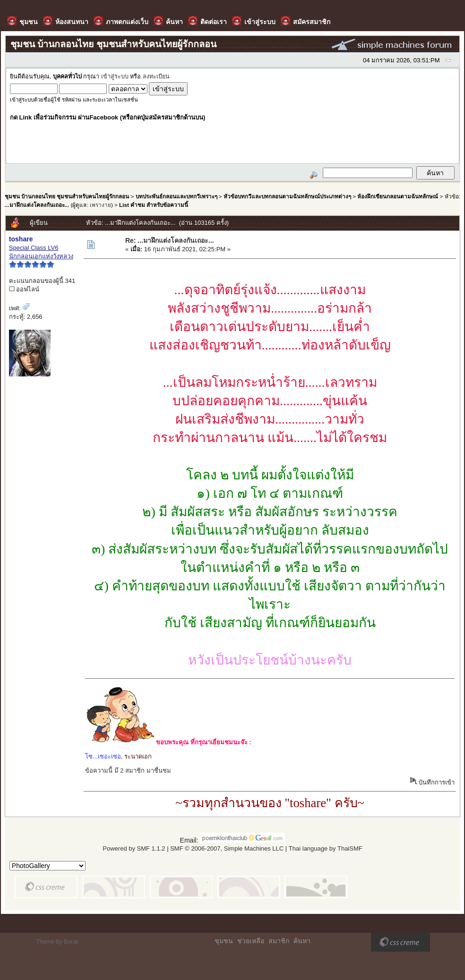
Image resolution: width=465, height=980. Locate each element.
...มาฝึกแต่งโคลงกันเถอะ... (37, 205)
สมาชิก (279, 941)
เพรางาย (100, 205)
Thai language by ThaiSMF (326, 848)
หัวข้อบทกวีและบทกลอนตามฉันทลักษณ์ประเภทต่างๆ (287, 196)
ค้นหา (302, 941)
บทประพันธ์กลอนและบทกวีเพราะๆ (177, 196)
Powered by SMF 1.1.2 (134, 848)
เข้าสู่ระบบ (115, 77)
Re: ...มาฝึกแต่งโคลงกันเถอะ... (170, 240)
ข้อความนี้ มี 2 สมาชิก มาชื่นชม (128, 771)
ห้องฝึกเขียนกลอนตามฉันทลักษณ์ (398, 196)
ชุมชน (224, 941)
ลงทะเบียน (156, 77)
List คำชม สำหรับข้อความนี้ (154, 205)
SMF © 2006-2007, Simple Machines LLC (227, 848)
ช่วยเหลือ (251, 941)
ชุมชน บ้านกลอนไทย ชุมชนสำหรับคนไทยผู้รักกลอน (67, 196)
